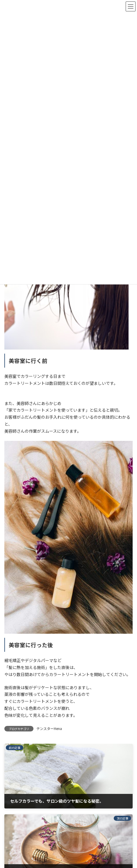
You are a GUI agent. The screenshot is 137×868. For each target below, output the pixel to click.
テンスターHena (49, 728)
